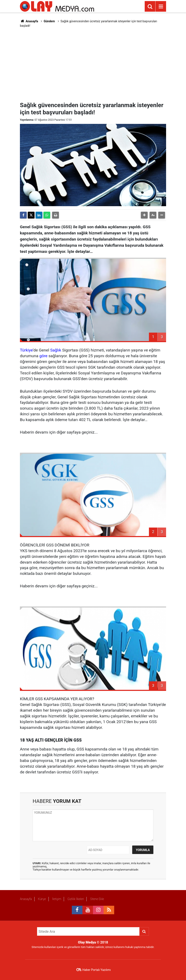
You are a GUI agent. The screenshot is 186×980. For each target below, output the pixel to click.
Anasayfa (29, 21)
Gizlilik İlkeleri (76, 899)
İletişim (57, 899)
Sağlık (56, 350)
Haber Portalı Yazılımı (97, 970)
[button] (144, 215)
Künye (42, 899)
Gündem (49, 21)
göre (43, 356)
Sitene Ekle (97, 899)
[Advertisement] (103, 64)
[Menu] (161, 7)
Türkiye (26, 350)
